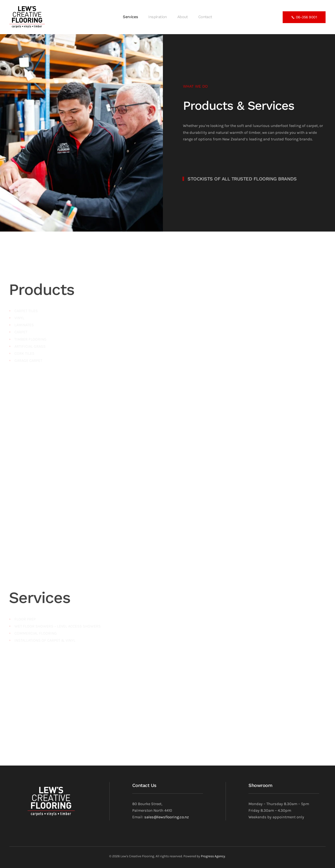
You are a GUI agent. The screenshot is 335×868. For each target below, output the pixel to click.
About (183, 17)
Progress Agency (213, 857)
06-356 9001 (304, 17)
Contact (205, 17)
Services (130, 17)
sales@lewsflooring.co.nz (167, 817)
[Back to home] (28, 17)
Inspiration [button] (157, 17)
